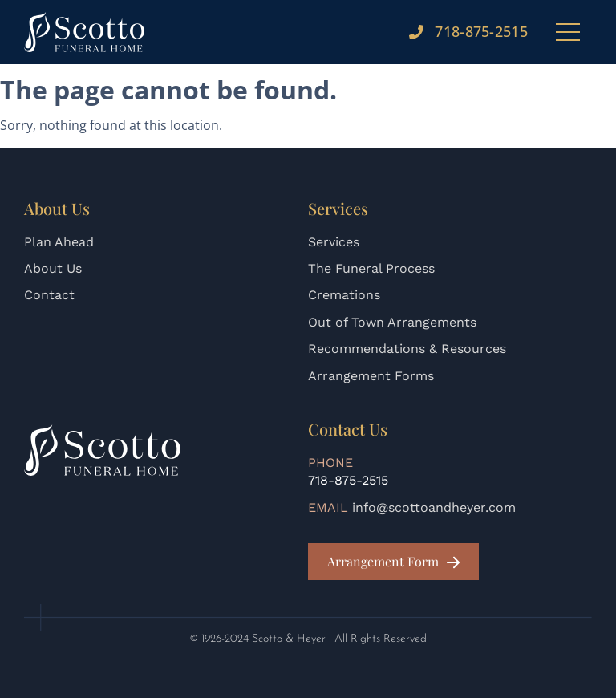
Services (334, 242)
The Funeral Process (371, 268)
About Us (53, 268)
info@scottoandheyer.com (434, 507)
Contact (49, 295)
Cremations (344, 295)
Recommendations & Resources (407, 349)
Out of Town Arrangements (392, 322)
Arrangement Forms (371, 376)
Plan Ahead (59, 242)
